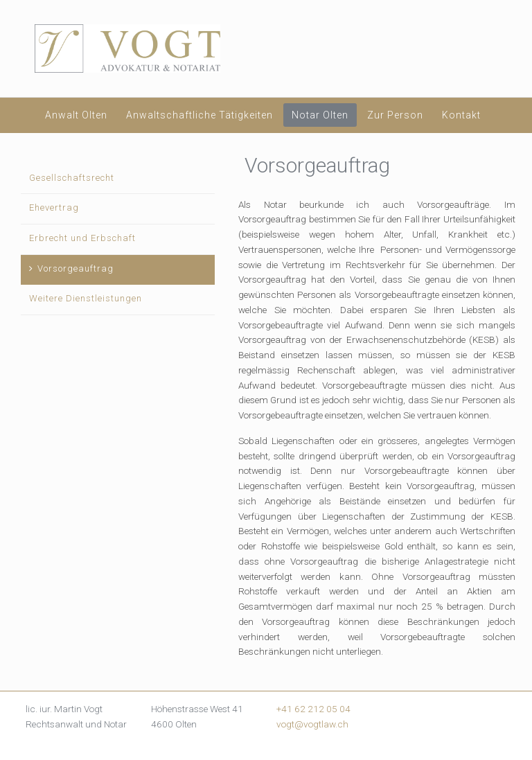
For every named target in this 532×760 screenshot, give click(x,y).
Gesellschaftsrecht (72, 178)
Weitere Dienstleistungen (86, 298)
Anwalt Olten (76, 115)
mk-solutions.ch (483, 747)
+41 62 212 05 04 (313, 709)
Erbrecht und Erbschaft (82, 238)
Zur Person (395, 115)
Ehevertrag (54, 207)
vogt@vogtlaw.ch (312, 724)
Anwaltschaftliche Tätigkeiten (199, 115)
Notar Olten (320, 115)
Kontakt (461, 115)
